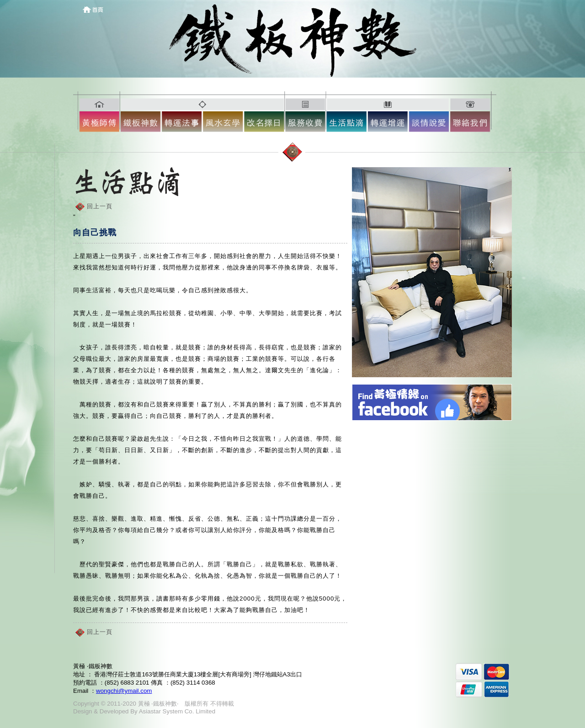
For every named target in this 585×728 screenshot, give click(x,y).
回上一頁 (100, 206)
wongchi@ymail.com (124, 691)
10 (473, 113)
